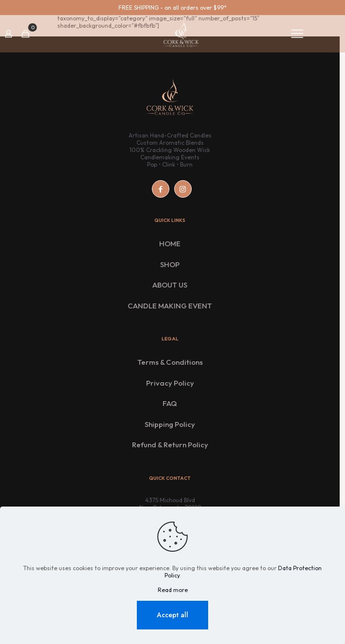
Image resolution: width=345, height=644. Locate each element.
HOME (170, 244)
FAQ (170, 403)
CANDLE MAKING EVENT (170, 306)
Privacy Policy (170, 383)
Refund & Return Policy (170, 445)
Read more (173, 590)
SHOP (170, 264)
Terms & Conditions (170, 362)
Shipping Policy (170, 424)
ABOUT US (170, 285)
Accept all (172, 615)
